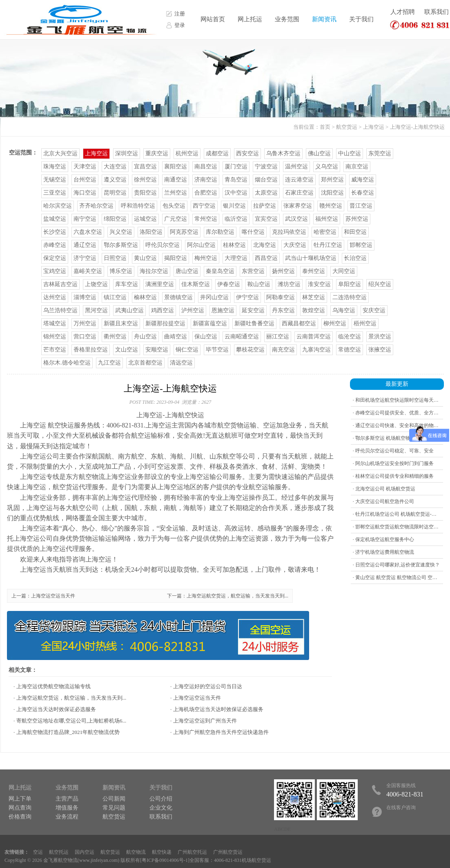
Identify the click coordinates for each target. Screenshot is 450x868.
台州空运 (85, 180)
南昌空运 (206, 167)
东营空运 (253, 271)
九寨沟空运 (316, 350)
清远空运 (181, 363)
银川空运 (234, 206)
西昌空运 (266, 258)
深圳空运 (127, 153)
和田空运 (355, 232)
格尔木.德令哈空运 (67, 363)
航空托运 (59, 852)
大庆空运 (295, 245)
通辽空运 (85, 245)
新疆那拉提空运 (165, 323)
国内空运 (85, 852)
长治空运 (355, 258)
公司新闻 (114, 799)
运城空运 (145, 219)
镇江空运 (115, 297)
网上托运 (250, 19)
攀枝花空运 (250, 350)
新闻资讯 (324, 19)
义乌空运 (327, 167)
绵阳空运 (115, 219)
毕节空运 (217, 350)
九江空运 (109, 363)
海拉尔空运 (154, 271)
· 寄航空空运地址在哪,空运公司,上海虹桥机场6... (70, 721)
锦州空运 (55, 337)
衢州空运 (115, 337)
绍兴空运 (380, 284)
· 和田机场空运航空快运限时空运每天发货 (398, 400)
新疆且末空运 (121, 323)
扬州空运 (283, 271)
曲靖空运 (176, 337)
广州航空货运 (228, 852)
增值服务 (67, 808)
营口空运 (85, 337)
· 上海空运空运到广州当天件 (204, 721)
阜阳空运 (350, 284)
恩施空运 (223, 310)
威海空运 (363, 180)
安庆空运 (374, 310)
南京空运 (357, 167)
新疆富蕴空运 (210, 323)
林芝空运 (314, 297)
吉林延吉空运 (60, 284)
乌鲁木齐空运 (283, 153)
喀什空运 (253, 232)
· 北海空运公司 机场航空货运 (384, 489)
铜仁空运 (187, 350)
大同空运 (344, 271)
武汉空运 (296, 219)
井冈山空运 (214, 297)
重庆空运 (157, 153)
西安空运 (247, 153)
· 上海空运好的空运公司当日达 (206, 686)
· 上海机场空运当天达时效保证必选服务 (217, 709)
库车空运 (127, 284)
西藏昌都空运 (299, 323)
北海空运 (265, 245)
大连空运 (115, 167)
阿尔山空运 (201, 245)
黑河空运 (96, 310)
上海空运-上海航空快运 (417, 127)
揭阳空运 (176, 258)
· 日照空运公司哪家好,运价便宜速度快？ (396, 565)
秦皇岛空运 (220, 271)
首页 (325, 127)
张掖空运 (380, 350)
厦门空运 (236, 167)
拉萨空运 (265, 206)
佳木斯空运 (196, 284)
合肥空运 (206, 193)
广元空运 (176, 219)
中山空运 (350, 153)
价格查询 (20, 817)
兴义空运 (121, 232)
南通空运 (176, 180)
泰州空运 (314, 271)
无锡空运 (55, 180)
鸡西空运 (163, 310)
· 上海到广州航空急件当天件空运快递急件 (219, 732)
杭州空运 (187, 153)
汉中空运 (236, 193)
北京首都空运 (145, 363)
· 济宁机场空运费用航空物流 (383, 552)
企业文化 (161, 808)
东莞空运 (380, 153)
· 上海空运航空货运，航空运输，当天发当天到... (70, 698)
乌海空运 (344, 310)
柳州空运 (335, 323)
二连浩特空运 (350, 297)
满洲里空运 (160, 284)
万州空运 (85, 323)
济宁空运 (85, 258)
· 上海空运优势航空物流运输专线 (52, 686)
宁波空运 (266, 167)
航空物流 (136, 852)
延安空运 (253, 310)
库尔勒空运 (220, 232)
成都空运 (217, 153)
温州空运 (296, 167)
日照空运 (115, 258)
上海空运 (374, 127)
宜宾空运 (266, 219)
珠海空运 (55, 167)
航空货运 (347, 127)
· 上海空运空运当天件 (196, 698)
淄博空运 (85, 297)
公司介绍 (161, 799)
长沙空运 (55, 232)
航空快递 (162, 852)
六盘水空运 (88, 232)
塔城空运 (55, 323)
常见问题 (114, 808)
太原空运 (266, 193)
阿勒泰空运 (281, 297)
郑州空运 (332, 180)
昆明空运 (115, 193)
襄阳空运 (176, 167)
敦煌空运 (314, 310)
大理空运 (236, 258)
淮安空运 (319, 284)
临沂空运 (236, 219)
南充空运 (283, 350)
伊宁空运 (247, 297)
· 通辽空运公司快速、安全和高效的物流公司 (401, 425)
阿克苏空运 (184, 232)
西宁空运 (204, 206)
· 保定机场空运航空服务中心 (383, 539)
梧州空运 (365, 323)
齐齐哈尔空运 (96, 206)
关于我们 (361, 19)
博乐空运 (121, 271)
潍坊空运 (289, 284)
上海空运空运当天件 (53, 596)
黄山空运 (145, 258)
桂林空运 (234, 245)
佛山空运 (319, 153)
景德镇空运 (178, 297)
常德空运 (350, 350)
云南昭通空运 (242, 337)
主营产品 (67, 799)
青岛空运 (236, 180)
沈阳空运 (332, 193)
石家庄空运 (299, 193)
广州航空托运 (192, 852)
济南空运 (206, 180)
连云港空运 (299, 180)
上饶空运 (96, 284)
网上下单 (20, 799)
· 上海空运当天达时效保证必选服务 (55, 709)
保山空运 (206, 337)
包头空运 (174, 206)
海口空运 (85, 193)
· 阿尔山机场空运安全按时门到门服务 (393, 463)
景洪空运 (380, 337)
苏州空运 (357, 219)
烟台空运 (266, 180)
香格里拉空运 (91, 350)
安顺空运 (157, 350)
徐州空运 (145, 180)
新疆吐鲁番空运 (254, 323)
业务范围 (287, 19)
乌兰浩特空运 (60, 310)
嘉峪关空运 (88, 271)
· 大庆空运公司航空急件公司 (383, 501)
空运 (38, 852)
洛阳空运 (151, 232)
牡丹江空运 (328, 245)
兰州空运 (176, 193)
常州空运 (206, 219)
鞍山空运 (259, 284)
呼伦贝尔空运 (163, 245)
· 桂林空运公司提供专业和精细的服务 (393, 476)
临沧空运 (350, 337)
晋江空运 (361, 206)
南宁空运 (85, 219)
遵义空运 (115, 180)
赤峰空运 (55, 245)
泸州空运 (193, 310)
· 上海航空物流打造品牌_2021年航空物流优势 (67, 732)
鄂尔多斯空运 (121, 245)
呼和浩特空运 (138, 206)
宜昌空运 (145, 167)
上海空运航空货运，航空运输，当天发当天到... (237, 596)
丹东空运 (283, 310)
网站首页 (213, 19)
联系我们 (437, 12)
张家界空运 (298, 206)
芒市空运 (55, 350)
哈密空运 (325, 232)
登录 (180, 25)
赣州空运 (331, 206)
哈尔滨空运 (58, 206)
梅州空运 (206, 258)
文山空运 (127, 350)
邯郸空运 (361, 245)
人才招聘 (403, 12)
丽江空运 (278, 337)
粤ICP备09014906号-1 (165, 860)
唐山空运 (187, 271)
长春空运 (363, 193)
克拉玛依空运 (289, 232)
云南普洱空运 (314, 337)
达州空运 (55, 297)
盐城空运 (55, 219)
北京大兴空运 (60, 153)
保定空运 (55, 258)
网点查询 (20, 808)
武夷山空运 (129, 310)
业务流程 (67, 817)
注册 (180, 14)
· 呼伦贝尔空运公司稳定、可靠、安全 (393, 451)
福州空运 (327, 219)
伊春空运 (229, 284)
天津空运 (85, 167)
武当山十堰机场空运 (311, 258)
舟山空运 (145, 337)
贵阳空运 (145, 193)
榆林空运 (145, 297)
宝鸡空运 (55, 271)
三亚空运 (55, 193)
